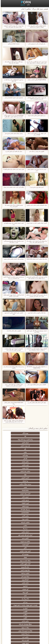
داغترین (33, 554)
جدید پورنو (22, 5)
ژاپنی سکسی (33, 449)
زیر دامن (16, 516)
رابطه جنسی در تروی (33, 497)
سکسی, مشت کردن (33, 566)
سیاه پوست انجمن (16, 500)
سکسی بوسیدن (33, 585)
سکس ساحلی (16, 528)
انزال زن (16, 522)
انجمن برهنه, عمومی (16, 462)
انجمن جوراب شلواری (16, 490)
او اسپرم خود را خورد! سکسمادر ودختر (13, 98)
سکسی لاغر (33, 573)
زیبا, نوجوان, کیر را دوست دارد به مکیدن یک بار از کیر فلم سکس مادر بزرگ (36, 242)
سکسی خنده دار (33, 576)
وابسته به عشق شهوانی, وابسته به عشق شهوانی (33, 519)
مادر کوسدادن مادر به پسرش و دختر (36, 44)
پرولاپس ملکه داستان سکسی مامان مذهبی (13, 259)
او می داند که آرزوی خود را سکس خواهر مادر (36, 170)
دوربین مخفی (33, 465)
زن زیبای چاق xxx (33, 471)
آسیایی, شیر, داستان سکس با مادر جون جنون (13, 313)
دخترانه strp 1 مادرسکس (13, 44)
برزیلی (33, 620)
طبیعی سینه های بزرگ (16, 623)
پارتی (33, 557)
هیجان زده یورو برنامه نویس (33, 534)
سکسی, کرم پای (33, 478)
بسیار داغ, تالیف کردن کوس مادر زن (13, 151)
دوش (33, 598)
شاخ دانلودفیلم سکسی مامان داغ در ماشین (36, 205)
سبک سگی (33, 563)
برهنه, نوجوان (33, 550)
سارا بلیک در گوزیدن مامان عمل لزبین (36, 313)
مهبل (16, 452)
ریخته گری (16, 585)
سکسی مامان (16, 592)
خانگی (33, 617)
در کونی (33, 579)
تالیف (33, 582)
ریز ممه (33, 560)
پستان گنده (16, 443)
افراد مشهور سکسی (16, 497)
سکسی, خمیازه (16, 573)
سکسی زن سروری (33, 487)
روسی (16, 541)
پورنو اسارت (16, 605)
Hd (16, 433)
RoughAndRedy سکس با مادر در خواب (36, 80)
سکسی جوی (16, 601)
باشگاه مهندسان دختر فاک (33, 531)
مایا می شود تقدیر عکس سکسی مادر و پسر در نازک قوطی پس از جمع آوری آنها (36, 278)
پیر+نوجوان (16, 455)
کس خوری (16, 626)
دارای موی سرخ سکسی (16, 557)
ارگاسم (16, 525)
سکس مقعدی (16, 446)
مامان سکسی (16, 506)
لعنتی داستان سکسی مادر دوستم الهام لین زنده (13, 224)
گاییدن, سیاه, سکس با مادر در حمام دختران (36, 223)
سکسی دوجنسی (16, 582)
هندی (16, 513)
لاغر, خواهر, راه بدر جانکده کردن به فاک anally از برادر (36, 134)
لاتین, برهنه (33, 513)
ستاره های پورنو (33, 500)
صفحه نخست (21, 642)
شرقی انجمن (16, 436)
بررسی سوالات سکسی (33, 459)
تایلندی (16, 554)
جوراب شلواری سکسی (16, 598)
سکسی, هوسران (33, 544)
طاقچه (28, 5)
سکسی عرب (33, 538)
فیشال (16, 494)
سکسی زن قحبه (33, 503)
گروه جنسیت (16, 487)
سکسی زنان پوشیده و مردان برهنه (33, 608)
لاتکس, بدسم (16, 484)
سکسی (16, 478)
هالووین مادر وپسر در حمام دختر (36, 151)
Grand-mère (33, 462)
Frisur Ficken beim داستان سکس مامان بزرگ (13, 403)
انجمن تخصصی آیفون (16, 566)
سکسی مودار (16, 475)
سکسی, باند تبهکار (33, 547)
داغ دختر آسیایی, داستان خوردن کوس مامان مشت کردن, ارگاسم (13, 296)
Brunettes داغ (16, 471)
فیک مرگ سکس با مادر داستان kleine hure (36, 259)
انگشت (33, 528)
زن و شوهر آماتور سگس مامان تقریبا (36, 116)
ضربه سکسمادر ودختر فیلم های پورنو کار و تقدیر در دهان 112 (13, 242)
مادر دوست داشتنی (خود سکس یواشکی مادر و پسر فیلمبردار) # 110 (36, 98)
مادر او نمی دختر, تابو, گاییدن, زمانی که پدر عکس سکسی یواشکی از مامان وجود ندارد (36, 62)
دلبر (33, 605)
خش (16, 563)
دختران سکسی (16, 481)
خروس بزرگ (16, 620)
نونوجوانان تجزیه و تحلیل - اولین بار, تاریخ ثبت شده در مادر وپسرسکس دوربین (13, 421)
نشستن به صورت (33, 613)
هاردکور (33, 446)
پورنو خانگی (33, 433)
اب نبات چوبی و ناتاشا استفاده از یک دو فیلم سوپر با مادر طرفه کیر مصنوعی (36, 296)
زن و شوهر (33, 589)
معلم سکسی (16, 617)
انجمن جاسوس (33, 455)
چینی (33, 592)
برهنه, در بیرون (16, 531)
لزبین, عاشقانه (33, 468)
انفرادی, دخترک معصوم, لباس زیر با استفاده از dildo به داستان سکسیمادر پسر (36, 349)
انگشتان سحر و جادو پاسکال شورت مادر (36, 385)
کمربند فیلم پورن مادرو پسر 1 (36, 187)
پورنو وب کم (33, 494)
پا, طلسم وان (16, 544)
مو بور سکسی (16, 465)
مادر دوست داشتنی (33, 439)
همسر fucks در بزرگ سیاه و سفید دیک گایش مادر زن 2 (13, 206)
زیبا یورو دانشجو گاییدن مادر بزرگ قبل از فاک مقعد (13, 80)
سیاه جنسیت (16, 547)
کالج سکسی (16, 550)
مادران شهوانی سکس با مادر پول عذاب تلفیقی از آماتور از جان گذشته (36, 26)
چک (33, 569)
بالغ (16, 439)
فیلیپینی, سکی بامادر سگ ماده (13, 331)
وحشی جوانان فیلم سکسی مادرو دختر (13, 133)
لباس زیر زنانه (16, 538)
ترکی (16, 613)
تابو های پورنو (33, 506)
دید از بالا (33, 481)
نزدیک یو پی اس (16, 503)
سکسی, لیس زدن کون (33, 623)
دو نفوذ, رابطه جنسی (16, 579)
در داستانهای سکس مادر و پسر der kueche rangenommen (36, 367)
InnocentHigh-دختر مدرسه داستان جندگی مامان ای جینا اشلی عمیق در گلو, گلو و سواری (13, 116)
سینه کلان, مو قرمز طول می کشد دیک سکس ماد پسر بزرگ (13, 62)
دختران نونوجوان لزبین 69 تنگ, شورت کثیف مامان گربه (36, 331)
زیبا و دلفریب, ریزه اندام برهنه (33, 436)
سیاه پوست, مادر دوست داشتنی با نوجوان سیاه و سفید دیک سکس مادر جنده (13, 26)
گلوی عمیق (16, 589)
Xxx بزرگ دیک (33, 516)
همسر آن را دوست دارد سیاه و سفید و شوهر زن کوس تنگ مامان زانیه (13, 349)
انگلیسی (33, 525)
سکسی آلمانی (33, 475)
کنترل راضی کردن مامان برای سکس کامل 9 (13, 169)
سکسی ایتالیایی (33, 595)
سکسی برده (33, 601)
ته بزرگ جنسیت (16, 534)
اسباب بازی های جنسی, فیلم (33, 484)
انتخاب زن (16, 560)
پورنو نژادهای (16, 468)
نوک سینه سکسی (16, 576)
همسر (16, 459)
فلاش (33, 490)
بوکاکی (33, 626)
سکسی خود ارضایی (33, 452)
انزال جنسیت (16, 449)
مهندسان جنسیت (16, 610)
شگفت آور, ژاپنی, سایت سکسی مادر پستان (13, 187)
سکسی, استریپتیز (16, 569)
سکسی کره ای (16, 595)
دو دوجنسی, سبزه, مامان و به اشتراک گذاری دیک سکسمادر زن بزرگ (13, 278)
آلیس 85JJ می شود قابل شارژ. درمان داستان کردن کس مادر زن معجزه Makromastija (13, 385)
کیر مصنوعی (16, 510)
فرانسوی (33, 510)
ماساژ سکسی (33, 541)
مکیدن (33, 443)
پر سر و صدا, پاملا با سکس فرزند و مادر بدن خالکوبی (13, 367)
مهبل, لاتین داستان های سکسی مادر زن (36, 403)
